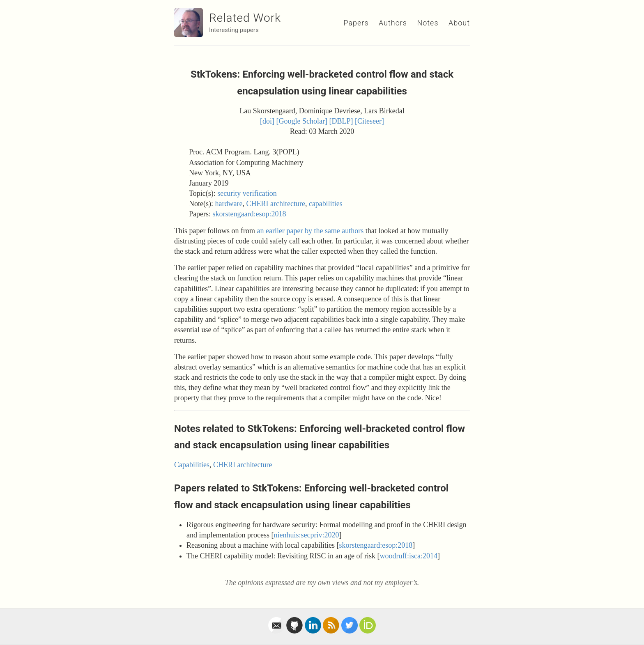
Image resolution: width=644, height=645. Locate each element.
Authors (393, 23)
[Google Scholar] (302, 121)
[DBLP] (341, 121)
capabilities (326, 204)
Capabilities (192, 465)
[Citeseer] (369, 121)
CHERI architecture (275, 204)
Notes (428, 23)
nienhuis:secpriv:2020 (306, 535)
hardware (229, 204)
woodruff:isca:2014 (408, 556)
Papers (356, 23)
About (459, 23)
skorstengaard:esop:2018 (250, 214)
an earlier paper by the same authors (310, 231)
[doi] (267, 121)
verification (260, 193)
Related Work (245, 18)
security (229, 193)
